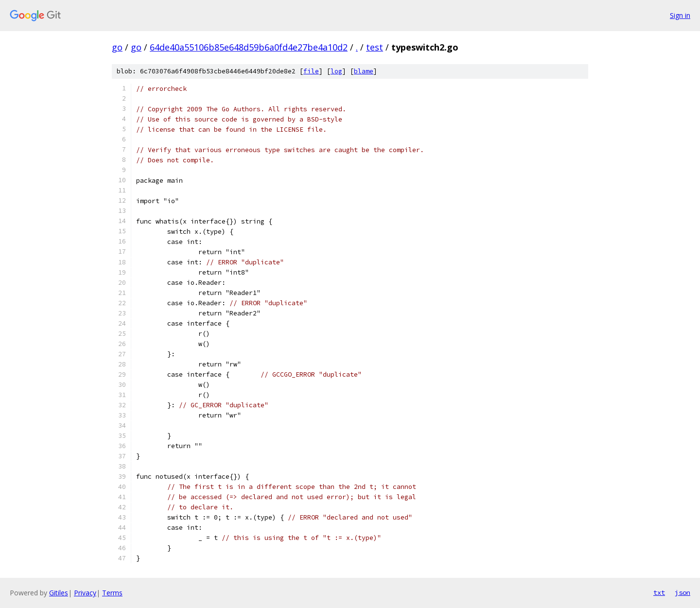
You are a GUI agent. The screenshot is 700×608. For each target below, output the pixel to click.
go (117, 47)
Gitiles (59, 593)
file (311, 71)
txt (659, 592)
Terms (112, 593)
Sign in (680, 15)
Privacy (85, 593)
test (375, 47)
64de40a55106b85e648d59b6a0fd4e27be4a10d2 (249, 47)
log (336, 71)
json (682, 592)
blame (364, 71)
